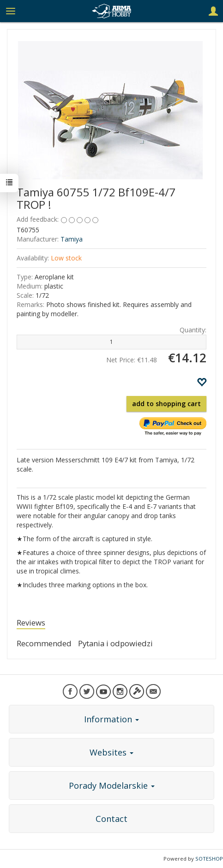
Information (111, 719)
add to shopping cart (166, 404)
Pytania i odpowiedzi (115, 643)
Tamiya (72, 239)
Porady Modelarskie (112, 785)
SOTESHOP (209, 859)
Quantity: (193, 330)
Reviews (31, 623)
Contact (111, 819)
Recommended (44, 643)
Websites (111, 752)
